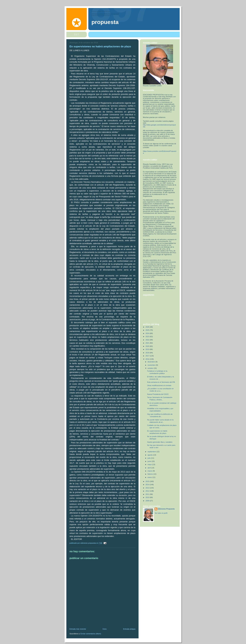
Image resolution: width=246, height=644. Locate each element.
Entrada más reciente (78, 629)
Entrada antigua (129, 629)
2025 (148, 330)
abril (149, 468)
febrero (151, 474)
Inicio (105, 629)
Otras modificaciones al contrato (159, 385)
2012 (148, 491)
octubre (151, 368)
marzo (150, 471)
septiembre (152, 452)
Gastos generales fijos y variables (160, 442)
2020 (148, 346)
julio (149, 458)
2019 (148, 349)
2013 (148, 488)
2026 (148, 327)
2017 (148, 356)
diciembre (152, 362)
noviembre (152, 365)
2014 (148, 485)
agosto (150, 455)
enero (150, 477)
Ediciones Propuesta (166, 509)
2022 (148, 340)
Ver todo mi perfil (161, 513)
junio (150, 461)
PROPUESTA (105, 22)
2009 (148, 501)
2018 (148, 353)
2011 (148, 494)
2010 (148, 497)
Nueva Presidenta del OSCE (158, 394)
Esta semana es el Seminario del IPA (161, 382)
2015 (148, 481)
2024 (148, 333)
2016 (148, 359)
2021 (148, 343)
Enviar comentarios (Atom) (91, 634)
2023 (148, 337)
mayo (150, 464)
